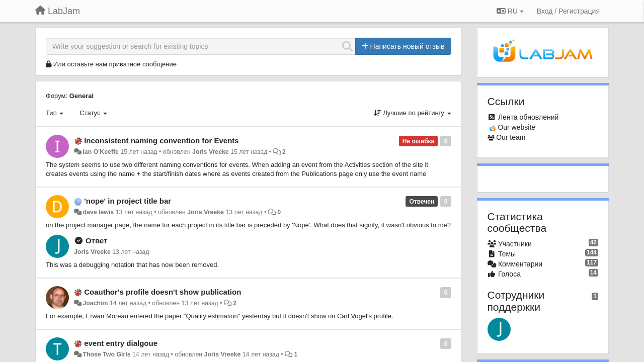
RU (510, 11)
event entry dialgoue (121, 343)
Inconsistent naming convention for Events (162, 141)
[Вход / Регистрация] (568, 11)
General (82, 96)
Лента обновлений (528, 117)
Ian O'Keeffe (101, 152)
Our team (511, 137)
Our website (516, 127)
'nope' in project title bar (128, 201)
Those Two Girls (106, 354)
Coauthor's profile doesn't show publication (163, 292)
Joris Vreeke (211, 152)
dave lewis (98, 212)
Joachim (95, 303)
